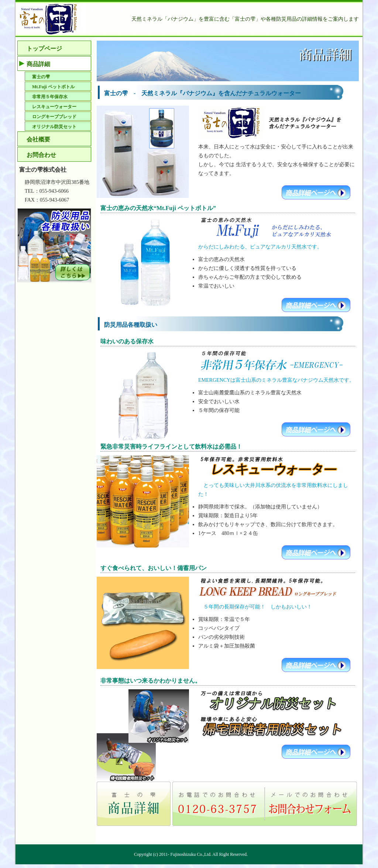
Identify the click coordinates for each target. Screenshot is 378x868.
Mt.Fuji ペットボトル (53, 87)
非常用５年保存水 (50, 97)
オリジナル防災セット (54, 127)
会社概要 (38, 139)
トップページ (44, 49)
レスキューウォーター (54, 107)
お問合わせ (41, 155)
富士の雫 (41, 77)
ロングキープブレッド (54, 117)
